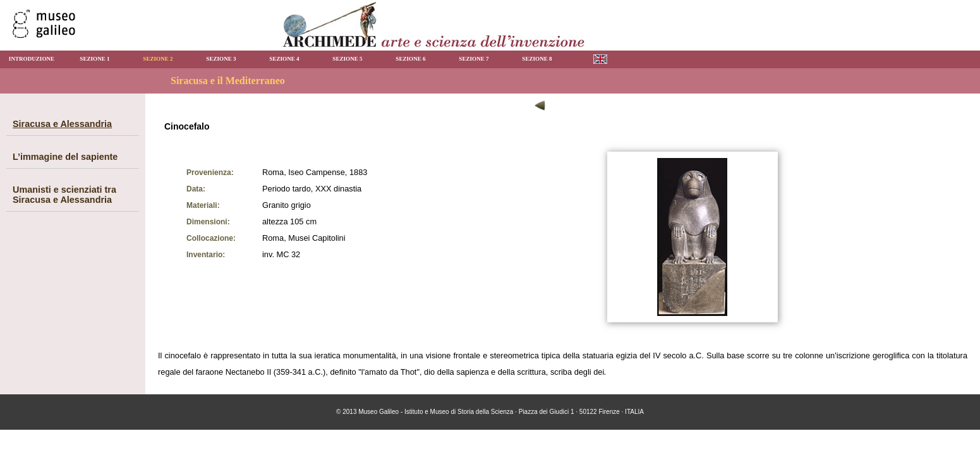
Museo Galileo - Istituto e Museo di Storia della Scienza (436, 412)
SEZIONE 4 (284, 59)
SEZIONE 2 (158, 59)
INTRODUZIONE (32, 59)
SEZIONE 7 (474, 59)
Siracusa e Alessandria (62, 124)
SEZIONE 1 (94, 59)
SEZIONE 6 (410, 59)
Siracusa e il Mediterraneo (228, 81)
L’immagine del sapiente (65, 157)
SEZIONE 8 (537, 59)
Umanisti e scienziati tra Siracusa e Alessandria (64, 195)
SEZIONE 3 (221, 59)
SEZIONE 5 (347, 59)
